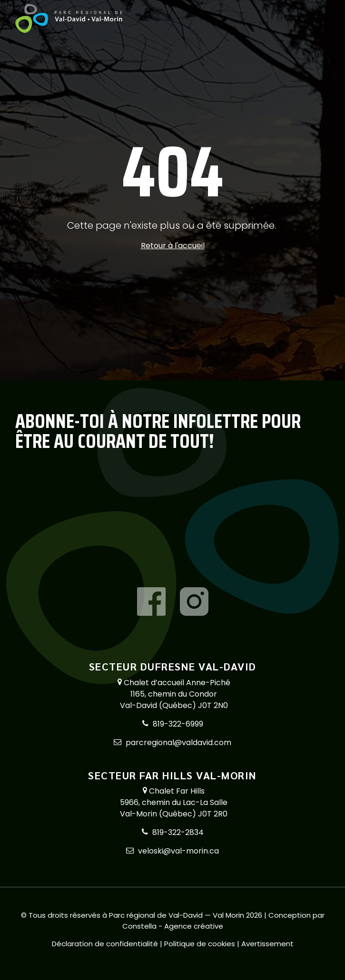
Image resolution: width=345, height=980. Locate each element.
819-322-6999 (178, 724)
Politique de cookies (201, 944)
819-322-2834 (178, 832)
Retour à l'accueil (173, 246)
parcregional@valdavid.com (178, 742)
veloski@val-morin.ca (178, 851)
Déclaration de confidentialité (106, 944)
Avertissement (267, 944)
